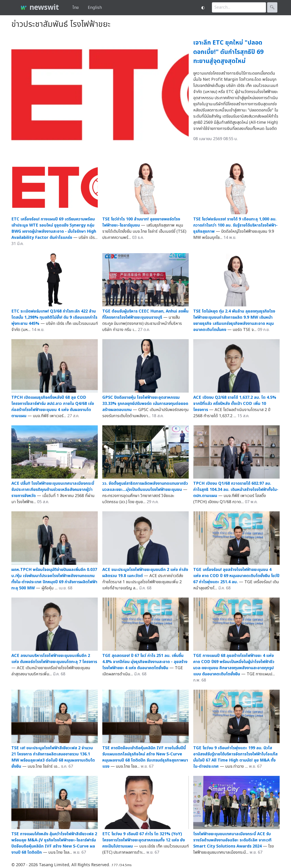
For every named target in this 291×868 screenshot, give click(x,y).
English (95, 8)
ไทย (76, 8)
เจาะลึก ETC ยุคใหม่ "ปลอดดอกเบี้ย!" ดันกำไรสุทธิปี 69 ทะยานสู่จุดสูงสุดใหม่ (228, 52)
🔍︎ (272, 7)
